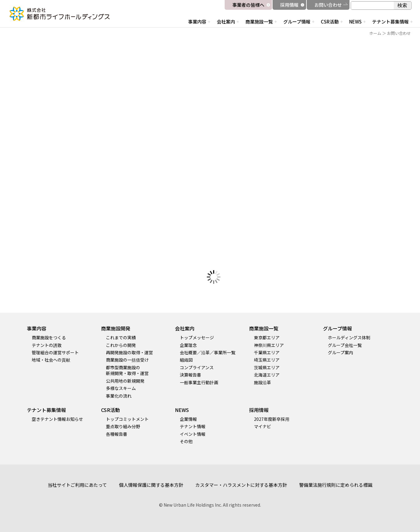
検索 (402, 5)
